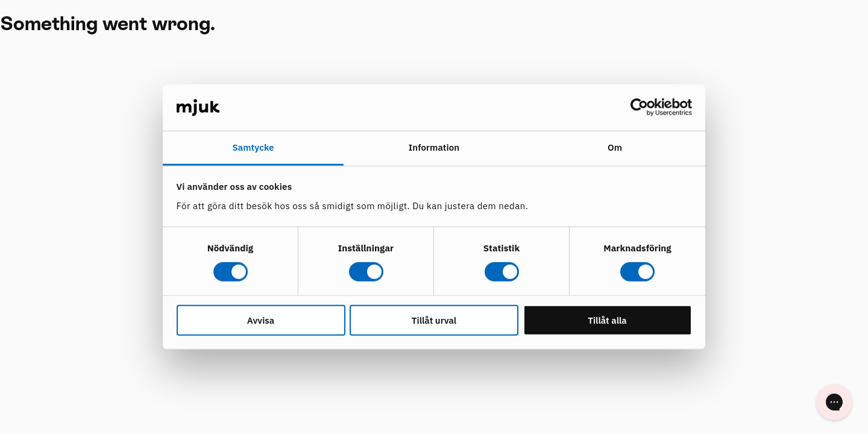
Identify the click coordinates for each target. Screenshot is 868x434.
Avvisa (261, 320)
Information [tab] (434, 147)
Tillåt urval (434, 320)
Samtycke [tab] (253, 147)
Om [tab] (615, 147)
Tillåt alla (607, 320)
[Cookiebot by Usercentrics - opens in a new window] (639, 107)
